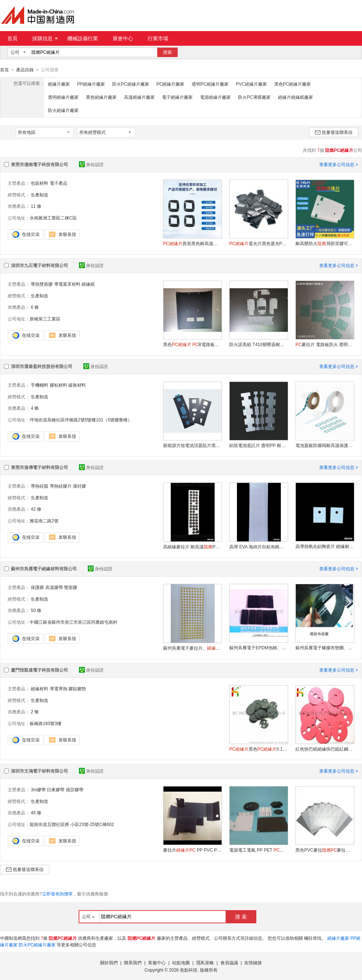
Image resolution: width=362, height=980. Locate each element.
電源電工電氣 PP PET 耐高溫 (259, 850)
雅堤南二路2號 (44, 521)
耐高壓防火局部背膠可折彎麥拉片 (325, 243)
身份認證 (91, 164)
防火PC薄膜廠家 (254, 97)
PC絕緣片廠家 (171, 84)
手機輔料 (39, 385)
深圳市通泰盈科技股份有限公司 (42, 366)
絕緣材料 (39, 688)
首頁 (12, 38)
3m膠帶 (38, 789)
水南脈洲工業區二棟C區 (53, 218)
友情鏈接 (253, 962)
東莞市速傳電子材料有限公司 (39, 467)
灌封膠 (79, 486)
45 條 (36, 812)
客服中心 (157, 962)
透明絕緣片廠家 (63, 97)
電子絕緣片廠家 (177, 97)
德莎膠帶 (75, 789)
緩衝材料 (77, 385)
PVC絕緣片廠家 (251, 84)
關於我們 (109, 962)
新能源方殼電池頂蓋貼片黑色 (192, 445)
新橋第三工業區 (45, 319)
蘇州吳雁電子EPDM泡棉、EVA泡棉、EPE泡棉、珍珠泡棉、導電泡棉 (259, 647)
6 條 (35, 307)
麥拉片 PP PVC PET (192, 850)
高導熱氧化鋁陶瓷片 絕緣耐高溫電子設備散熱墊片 (325, 546)
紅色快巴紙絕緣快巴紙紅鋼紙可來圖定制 (325, 749)
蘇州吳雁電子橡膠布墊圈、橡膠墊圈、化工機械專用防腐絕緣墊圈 (325, 647)
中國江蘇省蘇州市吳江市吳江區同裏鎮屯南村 (73, 622)
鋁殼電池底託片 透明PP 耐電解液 (259, 445)
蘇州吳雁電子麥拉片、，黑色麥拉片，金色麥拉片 (192, 648)
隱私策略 (205, 962)
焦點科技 (189, 970)
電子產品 (59, 183)
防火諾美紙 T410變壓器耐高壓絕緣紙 (259, 344)
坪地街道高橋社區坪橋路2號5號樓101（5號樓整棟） (81, 420)
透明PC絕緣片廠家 (210, 84)
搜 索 (241, 916)
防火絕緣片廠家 (63, 110)
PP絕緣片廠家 (91, 84)
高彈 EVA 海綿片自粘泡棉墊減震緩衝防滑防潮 (259, 547)
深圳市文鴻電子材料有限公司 (39, 771)
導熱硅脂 (39, 486)
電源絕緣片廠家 (215, 97)
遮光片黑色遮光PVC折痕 (259, 243)
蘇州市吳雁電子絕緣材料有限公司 (44, 568)
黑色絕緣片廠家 (101, 97)
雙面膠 (71, 587)
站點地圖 (181, 962)
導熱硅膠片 (61, 486)
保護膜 (37, 587)
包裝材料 (39, 183)
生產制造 (39, 195)
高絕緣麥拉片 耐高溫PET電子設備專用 (192, 547)
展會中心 (123, 38)
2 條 (35, 711)
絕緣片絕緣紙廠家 (295, 97)
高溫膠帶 (54, 587)
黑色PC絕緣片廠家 (293, 84)
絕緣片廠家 (59, 84)
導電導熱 (59, 688)
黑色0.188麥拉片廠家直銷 (259, 749)
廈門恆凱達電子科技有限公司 (39, 670)
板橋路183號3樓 (46, 723)
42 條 (36, 509)
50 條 (36, 610)
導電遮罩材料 (67, 284)
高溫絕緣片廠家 (139, 97)
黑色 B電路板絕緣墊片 (192, 344)
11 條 (36, 206)
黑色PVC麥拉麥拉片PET (325, 850)
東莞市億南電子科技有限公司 (39, 164)
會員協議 (229, 962)
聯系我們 (133, 962)
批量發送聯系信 (334, 132)
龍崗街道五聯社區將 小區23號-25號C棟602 (72, 824)
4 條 (35, 408)
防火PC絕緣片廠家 (131, 84)
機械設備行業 (83, 38)
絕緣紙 (88, 284)
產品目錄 (25, 70)
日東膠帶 (56, 789)
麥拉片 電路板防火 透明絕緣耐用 (325, 344)
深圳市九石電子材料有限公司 (39, 265)
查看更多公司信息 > (339, 164)
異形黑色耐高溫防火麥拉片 (192, 243)
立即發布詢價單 (57, 894)
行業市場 (158, 38)
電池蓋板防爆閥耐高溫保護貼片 (325, 445)
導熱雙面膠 (42, 284)
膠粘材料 (59, 385)
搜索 (167, 52)
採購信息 (45, 38)
